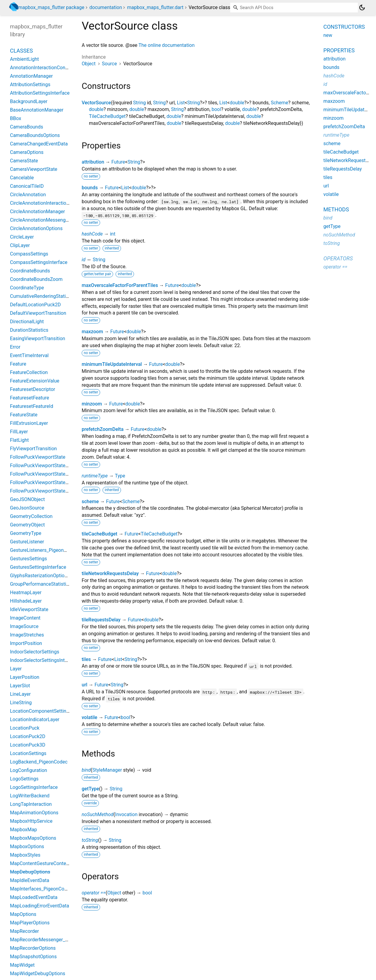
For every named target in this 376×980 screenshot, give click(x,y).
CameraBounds (26, 127)
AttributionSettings (30, 85)
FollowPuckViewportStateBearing (46, 466)
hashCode (92, 234)
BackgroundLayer (29, 101)
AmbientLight (24, 59)
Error (15, 347)
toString (90, 840)
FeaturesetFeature (29, 398)
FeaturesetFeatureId (32, 406)
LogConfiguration (29, 770)
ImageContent (25, 618)
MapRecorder (25, 931)
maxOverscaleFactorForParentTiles (120, 285)
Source (110, 64)
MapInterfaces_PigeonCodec (41, 889)
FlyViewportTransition (33, 449)
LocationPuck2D (28, 736)
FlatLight (19, 440)
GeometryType (26, 533)
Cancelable (22, 178)
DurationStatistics (29, 330)
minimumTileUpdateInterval (112, 364)
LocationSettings (28, 753)
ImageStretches (27, 635)
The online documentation (167, 45)
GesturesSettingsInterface (38, 567)
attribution (93, 162)
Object (89, 64)
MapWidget (22, 965)
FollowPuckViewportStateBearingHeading (55, 491)
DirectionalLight (27, 322)
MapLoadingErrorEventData (39, 906)
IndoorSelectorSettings (35, 652)
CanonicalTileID (27, 186)
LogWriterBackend (30, 796)
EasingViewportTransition (38, 339)
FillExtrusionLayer (29, 423)
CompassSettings (29, 254)
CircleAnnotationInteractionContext (48, 203)
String (139, 103)
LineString (21, 703)
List (181, 103)
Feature (18, 364)
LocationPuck (25, 728)
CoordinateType (27, 288)
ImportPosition (26, 643)
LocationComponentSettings (41, 711)
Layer (16, 669)
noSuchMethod (98, 814)
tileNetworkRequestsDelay (110, 573)
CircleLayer (22, 237)
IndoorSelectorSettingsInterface (44, 660)
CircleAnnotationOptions (36, 228)
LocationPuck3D (28, 745)
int (113, 234)
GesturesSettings (28, 559)
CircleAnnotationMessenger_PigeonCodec (55, 220)
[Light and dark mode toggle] (362, 8)
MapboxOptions (27, 847)
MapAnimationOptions (34, 813)
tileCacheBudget (100, 534)
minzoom (92, 404)
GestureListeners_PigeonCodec (44, 550)
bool (216, 109)
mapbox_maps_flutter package (51, 7)
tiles (86, 659)
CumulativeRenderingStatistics (43, 296)
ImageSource (24, 626)
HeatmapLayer (26, 593)
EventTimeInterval (29, 355)
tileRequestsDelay (101, 620)
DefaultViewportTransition (38, 313)
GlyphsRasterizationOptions (40, 576)
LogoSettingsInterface (34, 787)
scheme (90, 501)
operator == (94, 893)
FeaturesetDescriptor (33, 389)
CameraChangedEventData (39, 144)
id (84, 260)
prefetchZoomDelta (103, 429)
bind (86, 770)
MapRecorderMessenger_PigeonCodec (52, 940)
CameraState (24, 161)
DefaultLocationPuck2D (35, 305)
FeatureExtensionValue (35, 381)
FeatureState (24, 415)
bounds (90, 188)
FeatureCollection (29, 372)
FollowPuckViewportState (38, 457)
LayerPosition (25, 677)
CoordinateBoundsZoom (36, 279)
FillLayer (19, 432)
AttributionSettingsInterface (40, 93)
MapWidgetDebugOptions (38, 973)
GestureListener (27, 542)
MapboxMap (23, 830)
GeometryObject (27, 525)
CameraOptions (27, 152)
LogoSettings (24, 779)
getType (90, 789)
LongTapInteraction (31, 804)
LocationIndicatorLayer (35, 720)
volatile (90, 717)
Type (120, 476)
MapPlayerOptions (30, 923)
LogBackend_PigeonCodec (39, 762)
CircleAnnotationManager (38, 212)
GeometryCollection (31, 516)
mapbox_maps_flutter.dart (155, 7)
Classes (21, 51)
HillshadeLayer (26, 601)
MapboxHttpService (31, 821)
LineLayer (20, 694)
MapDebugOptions (30, 872)
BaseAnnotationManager (37, 110)
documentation (106, 7)
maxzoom (92, 332)
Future (118, 162)
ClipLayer (20, 245)
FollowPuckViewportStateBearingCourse (54, 482)
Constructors (344, 27)
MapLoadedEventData (34, 897)
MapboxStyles (25, 855)
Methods (336, 209)
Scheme (280, 103)
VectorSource (96, 103)
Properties (339, 50)
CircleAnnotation (28, 195)
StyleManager (107, 770)
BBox (16, 118)
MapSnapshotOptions (33, 957)
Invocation (126, 814)
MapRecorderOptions (33, 948)
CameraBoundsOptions (35, 135)
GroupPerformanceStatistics (41, 584)
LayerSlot (20, 686)
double (237, 103)
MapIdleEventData (30, 880)
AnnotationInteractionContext (42, 68)
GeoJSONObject (27, 499)
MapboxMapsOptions (33, 838)
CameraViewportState (34, 169)
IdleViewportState (29, 609)
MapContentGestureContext (40, 863)
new (328, 35)
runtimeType (95, 476)
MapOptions (23, 914)
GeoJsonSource (27, 508)
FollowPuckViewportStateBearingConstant (56, 474)
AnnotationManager (31, 76)
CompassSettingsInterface (39, 262)
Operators (338, 258)
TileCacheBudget (107, 116)
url (85, 685)
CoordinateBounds (30, 271)
